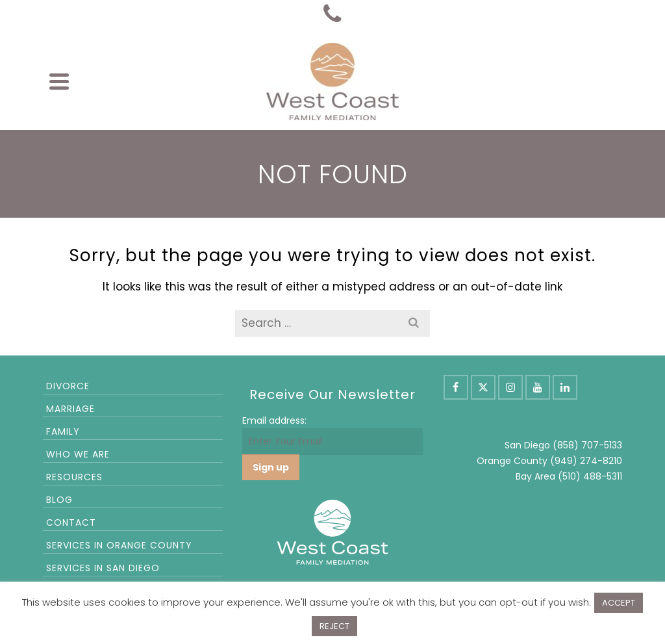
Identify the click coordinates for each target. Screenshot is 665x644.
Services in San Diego (103, 568)
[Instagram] (510, 387)
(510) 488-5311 (590, 476)
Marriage (70, 409)
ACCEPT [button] (619, 603)
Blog (59, 500)
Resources (74, 477)
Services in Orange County (119, 545)
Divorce (68, 386)
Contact (71, 522)
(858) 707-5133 (587, 445)
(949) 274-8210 (586, 461)
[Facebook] (456, 387)
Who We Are (78, 454)
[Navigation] (59, 81)
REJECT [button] (334, 626)
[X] (483, 387)
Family (63, 431)
